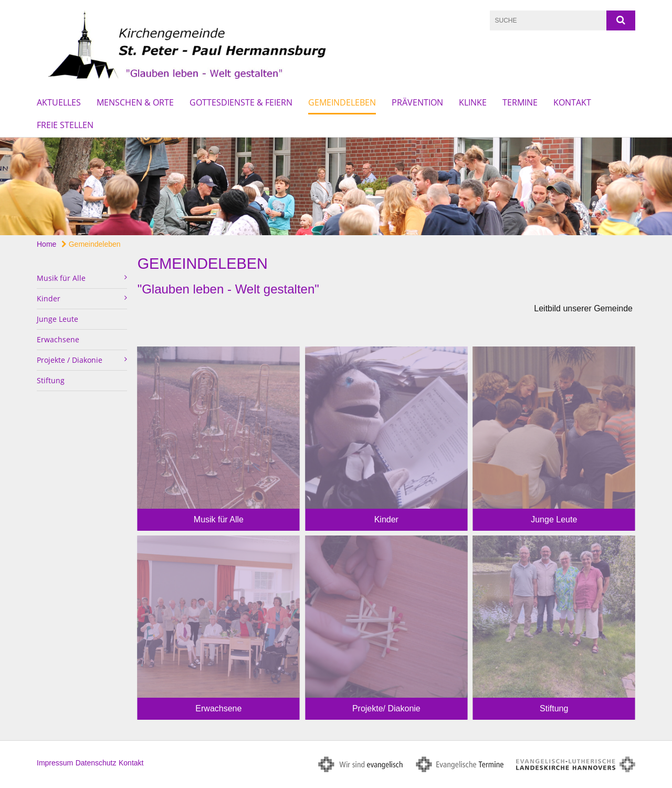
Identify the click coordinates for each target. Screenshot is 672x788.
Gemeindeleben (342, 102)
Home (46, 244)
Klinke (473, 102)
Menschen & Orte (135, 102)
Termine (520, 102)
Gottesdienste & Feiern (241, 102)
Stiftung (51, 380)
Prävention (417, 102)
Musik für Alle (219, 519)
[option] (336, 187)
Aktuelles (59, 102)
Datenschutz (96, 763)
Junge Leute (57, 319)
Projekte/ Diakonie (386, 708)
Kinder (386, 519)
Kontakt (572, 102)
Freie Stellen (65, 125)
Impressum (55, 763)
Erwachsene (58, 339)
